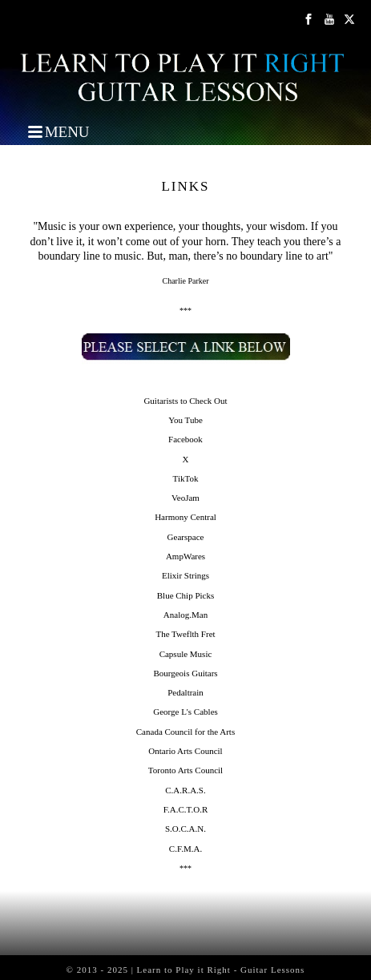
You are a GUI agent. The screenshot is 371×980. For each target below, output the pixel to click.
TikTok (186, 478)
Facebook (185, 439)
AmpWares (185, 556)
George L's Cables (185, 712)
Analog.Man (185, 615)
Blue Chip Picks (186, 595)
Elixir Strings (185, 575)
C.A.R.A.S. (185, 790)
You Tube (185, 420)
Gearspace (186, 537)
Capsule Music (186, 654)
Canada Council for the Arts (185, 732)
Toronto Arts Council (185, 770)
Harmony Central (185, 517)
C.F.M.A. (185, 849)
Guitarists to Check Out (185, 401)
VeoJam (185, 498)
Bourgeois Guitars (185, 673)
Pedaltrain (185, 692)
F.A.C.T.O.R (185, 809)
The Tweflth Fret (185, 634)
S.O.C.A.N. (185, 829)
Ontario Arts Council (185, 751)
